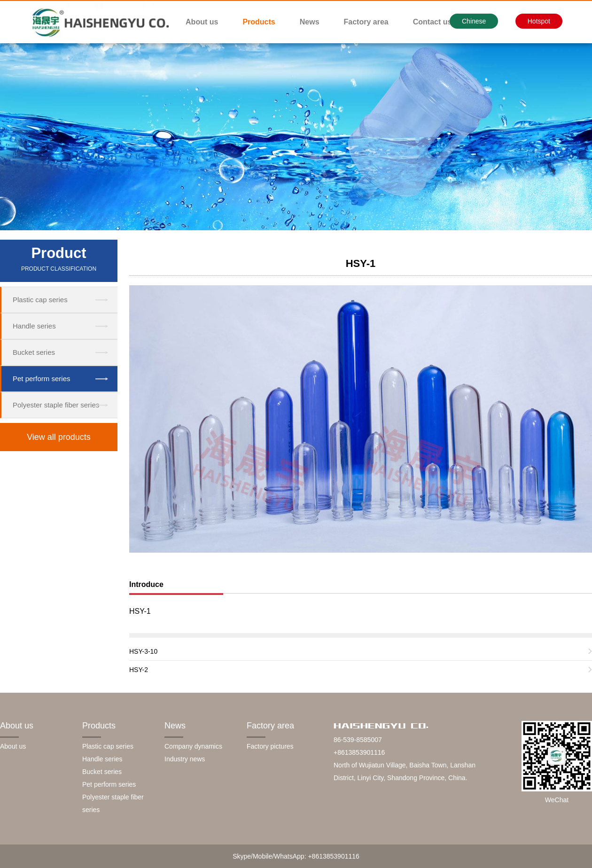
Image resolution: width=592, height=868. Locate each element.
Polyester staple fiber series (56, 405)
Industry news (185, 759)
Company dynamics (193, 746)
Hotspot (539, 21)
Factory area (366, 22)
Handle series (34, 326)
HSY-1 (361, 263)
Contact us (432, 22)
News (310, 22)
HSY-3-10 (143, 651)
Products (259, 22)
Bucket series (34, 352)
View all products (59, 437)
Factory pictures (270, 746)
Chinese (474, 21)
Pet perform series (42, 379)
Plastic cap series (40, 300)
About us (202, 22)
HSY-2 (139, 670)
